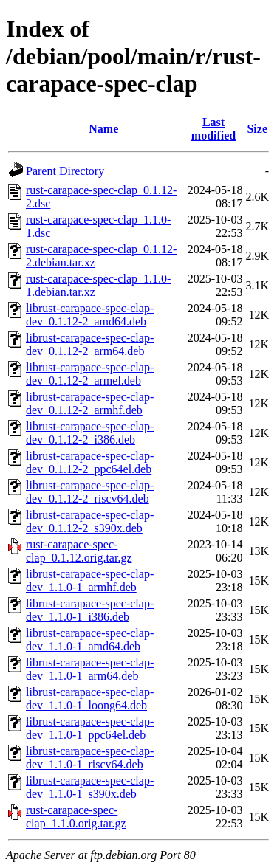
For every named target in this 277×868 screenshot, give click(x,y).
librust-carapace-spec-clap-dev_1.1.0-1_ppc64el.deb (90, 728)
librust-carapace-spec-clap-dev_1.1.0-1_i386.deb (90, 610)
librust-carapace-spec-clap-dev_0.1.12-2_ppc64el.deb (90, 462)
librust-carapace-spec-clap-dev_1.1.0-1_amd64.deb (90, 640)
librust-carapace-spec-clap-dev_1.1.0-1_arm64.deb (90, 669)
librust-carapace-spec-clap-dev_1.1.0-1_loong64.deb (90, 699)
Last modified (213, 129)
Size (257, 129)
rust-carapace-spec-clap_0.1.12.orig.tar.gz (79, 551)
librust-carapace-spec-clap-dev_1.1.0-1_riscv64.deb (90, 758)
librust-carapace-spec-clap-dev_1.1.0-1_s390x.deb (90, 787)
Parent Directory (65, 171)
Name (103, 129)
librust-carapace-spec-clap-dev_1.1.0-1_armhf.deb (90, 581)
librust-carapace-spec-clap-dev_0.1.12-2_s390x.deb (90, 521)
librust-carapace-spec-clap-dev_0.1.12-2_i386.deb (90, 433)
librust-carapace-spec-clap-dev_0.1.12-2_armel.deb (90, 374)
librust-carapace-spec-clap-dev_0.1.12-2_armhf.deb (90, 403)
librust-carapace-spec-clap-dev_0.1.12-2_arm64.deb (90, 344)
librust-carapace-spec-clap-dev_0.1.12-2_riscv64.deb (90, 492)
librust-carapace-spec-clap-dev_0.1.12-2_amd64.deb (90, 315)
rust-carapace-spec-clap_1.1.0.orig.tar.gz (76, 817)
